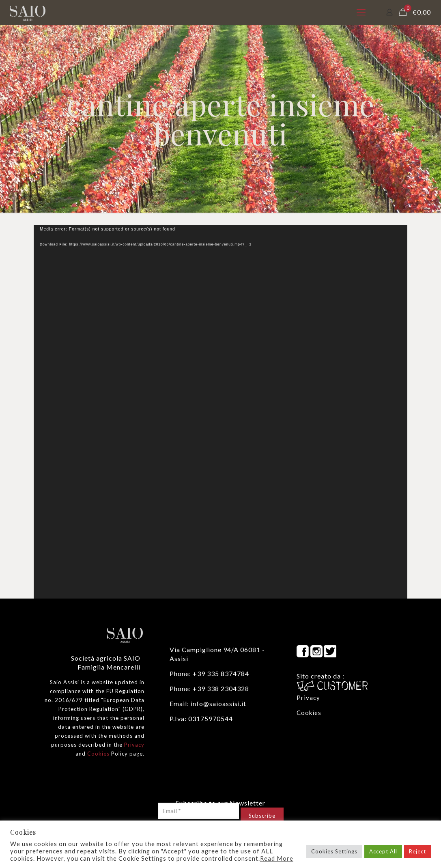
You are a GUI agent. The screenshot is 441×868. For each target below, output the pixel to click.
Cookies (98, 754)
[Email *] (198, 811)
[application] (220, 412)
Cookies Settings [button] (334, 851)
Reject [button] (417, 851)
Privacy (134, 745)
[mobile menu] (361, 12)
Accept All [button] (383, 851)
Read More (277, 858)
